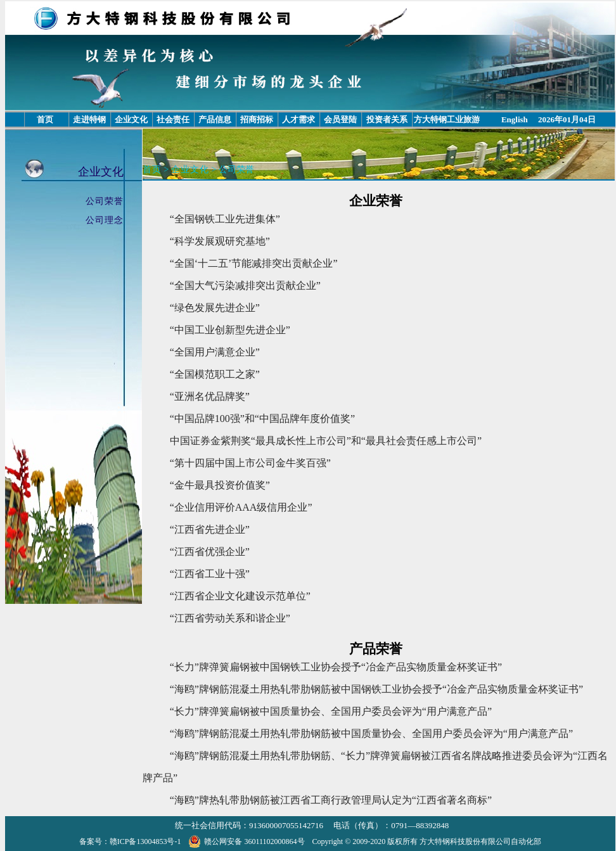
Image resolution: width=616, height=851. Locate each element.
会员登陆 (340, 119)
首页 (45, 119)
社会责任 (173, 119)
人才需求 (298, 119)
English (515, 119)
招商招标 (257, 119)
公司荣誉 (105, 201)
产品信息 (215, 119)
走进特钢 (89, 119)
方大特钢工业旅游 (447, 119)
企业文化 (131, 119)
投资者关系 (387, 119)
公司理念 (105, 220)
